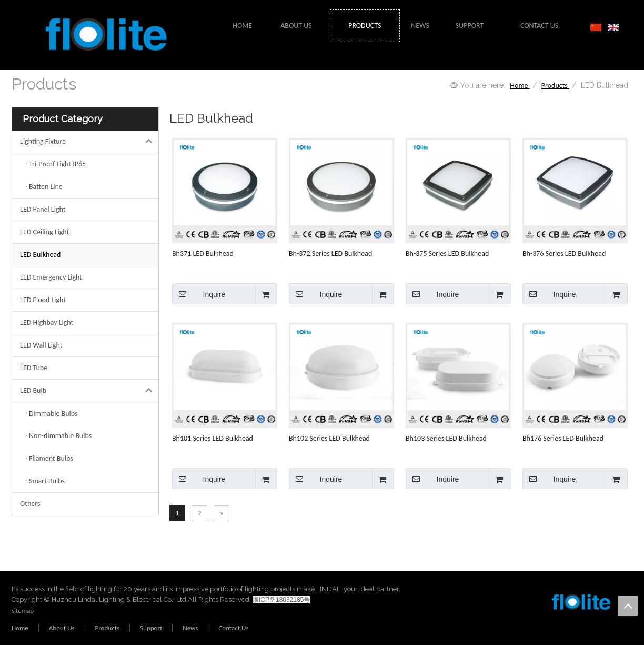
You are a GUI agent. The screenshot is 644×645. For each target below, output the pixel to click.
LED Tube (34, 368)
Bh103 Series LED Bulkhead (446, 438)
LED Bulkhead (40, 255)
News (190, 628)
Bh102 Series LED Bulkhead (329, 438)
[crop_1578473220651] (559, 604)
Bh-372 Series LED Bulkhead (330, 254)
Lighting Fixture (89, 142)
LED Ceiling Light (44, 232)
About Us (62, 628)
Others (30, 504)
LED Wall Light (41, 345)
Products (108, 628)
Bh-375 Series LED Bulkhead (447, 254)
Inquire (199, 294)
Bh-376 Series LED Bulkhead (564, 254)
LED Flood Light (43, 300)
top (628, 606)
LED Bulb (89, 391)
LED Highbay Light (47, 322)
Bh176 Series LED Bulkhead (563, 438)
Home (20, 628)
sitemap (23, 611)
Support (151, 628)
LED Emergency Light (51, 277)
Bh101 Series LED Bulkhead (213, 438)
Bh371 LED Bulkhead (203, 254)
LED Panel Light (43, 209)
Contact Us (233, 628)
